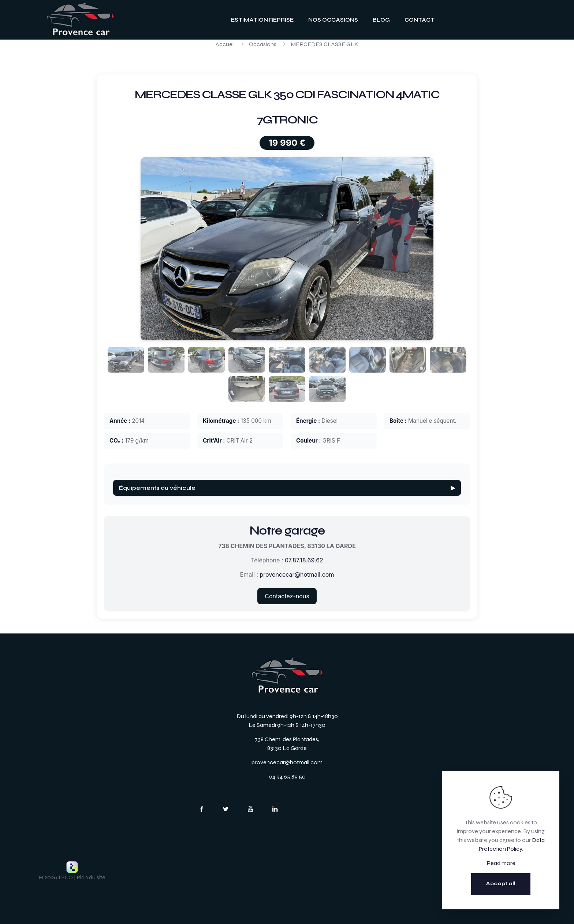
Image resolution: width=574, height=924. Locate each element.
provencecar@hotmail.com (297, 574)
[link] (80, 20)
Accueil (225, 44)
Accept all (501, 884)
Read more (501, 863)
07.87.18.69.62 (304, 560)
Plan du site (91, 877)
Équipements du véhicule (287, 488)
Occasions (263, 44)
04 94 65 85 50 (287, 777)
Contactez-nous (287, 596)
